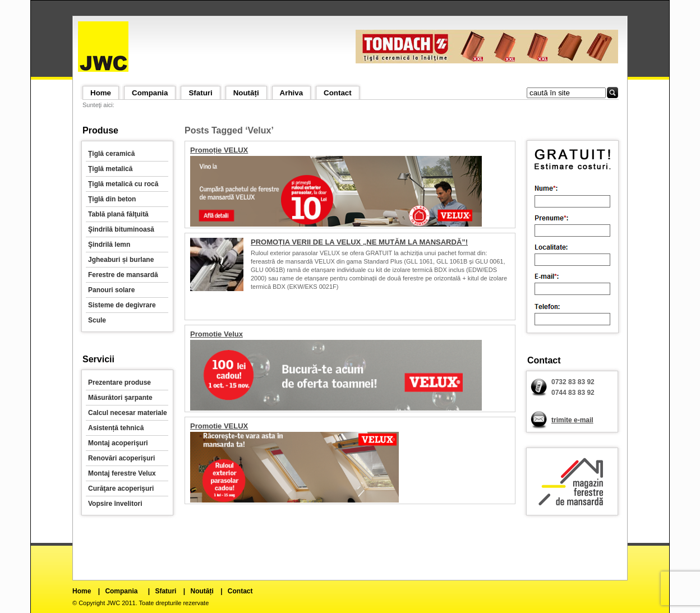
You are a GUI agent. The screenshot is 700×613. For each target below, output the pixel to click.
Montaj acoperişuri (118, 443)
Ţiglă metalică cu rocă (123, 184)
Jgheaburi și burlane (121, 260)
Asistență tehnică (116, 428)
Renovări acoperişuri (121, 458)
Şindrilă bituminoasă (121, 229)
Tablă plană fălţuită (118, 214)
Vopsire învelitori (115, 504)
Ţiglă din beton (112, 199)
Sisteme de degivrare (122, 305)
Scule (97, 320)
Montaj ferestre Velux (122, 473)
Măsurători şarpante (120, 398)
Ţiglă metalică (110, 169)
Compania (150, 93)
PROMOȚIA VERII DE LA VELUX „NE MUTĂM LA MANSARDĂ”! (359, 242)
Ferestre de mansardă (123, 275)
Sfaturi (200, 93)
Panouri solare (111, 290)
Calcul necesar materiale (128, 413)
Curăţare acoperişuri (121, 488)
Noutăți (246, 93)
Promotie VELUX (219, 426)
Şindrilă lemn (109, 245)
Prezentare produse (119, 382)
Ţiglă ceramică (111, 154)
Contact (338, 93)
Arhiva (291, 93)
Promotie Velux (217, 334)
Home (101, 93)
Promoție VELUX (219, 150)
